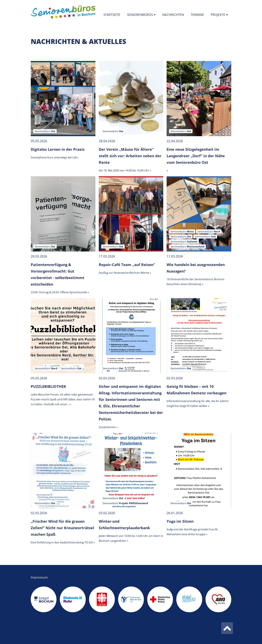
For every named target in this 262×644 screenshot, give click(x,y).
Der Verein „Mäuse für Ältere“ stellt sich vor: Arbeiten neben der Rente (130, 156)
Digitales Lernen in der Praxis (58, 149)
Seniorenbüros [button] (140, 15)
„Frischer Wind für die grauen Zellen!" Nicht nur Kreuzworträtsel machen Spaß (62, 528)
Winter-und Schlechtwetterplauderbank (124, 524)
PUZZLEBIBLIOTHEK (48, 386)
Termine (197, 15)
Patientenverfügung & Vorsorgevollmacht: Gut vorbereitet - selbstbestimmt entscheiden (58, 274)
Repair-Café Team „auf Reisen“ (127, 265)
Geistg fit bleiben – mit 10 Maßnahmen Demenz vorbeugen (196, 390)
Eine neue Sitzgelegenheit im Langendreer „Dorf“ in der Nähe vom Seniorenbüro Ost (196, 156)
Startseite (112, 15)
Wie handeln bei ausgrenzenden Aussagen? (196, 268)
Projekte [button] (218, 15)
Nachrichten (173, 15)
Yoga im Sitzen (180, 521)
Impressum (39, 577)
